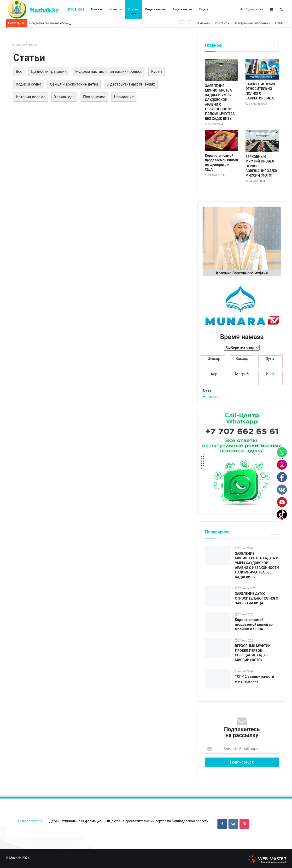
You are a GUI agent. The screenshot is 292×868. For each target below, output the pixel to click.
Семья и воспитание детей (74, 84)
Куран (156, 72)
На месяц (211, 397)
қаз (81, 9)
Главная (97, 9)
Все (19, 72)
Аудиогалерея (182, 9)
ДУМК (279, 23)
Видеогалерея (155, 9)
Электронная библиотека (252, 23)
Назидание (124, 97)
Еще (202, 9)
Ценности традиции (49, 72)
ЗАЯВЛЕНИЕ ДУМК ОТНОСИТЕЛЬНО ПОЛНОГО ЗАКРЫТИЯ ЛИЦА (257, 598)
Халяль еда (64, 97)
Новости (115, 9)
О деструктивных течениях (131, 84)
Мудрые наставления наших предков (109, 72)
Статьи (133, 9)
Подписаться (252, 9)
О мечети (203, 23)
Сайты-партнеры (29, 821)
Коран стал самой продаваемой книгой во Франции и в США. (254, 624)
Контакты (222, 23)
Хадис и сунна (29, 84)
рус (71, 9)
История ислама (31, 97)
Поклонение (94, 97)
